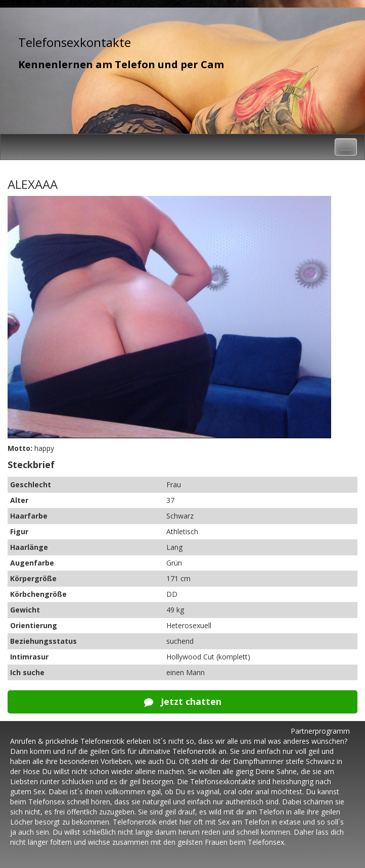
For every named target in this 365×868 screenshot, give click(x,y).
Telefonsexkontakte (75, 42)
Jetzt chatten (183, 701)
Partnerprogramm (320, 731)
